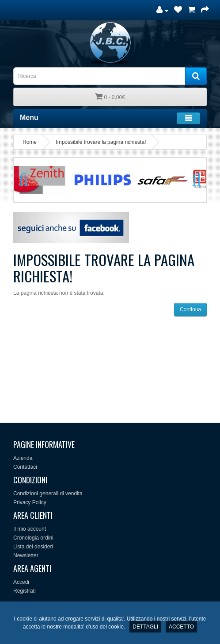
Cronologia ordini (33, 538)
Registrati (25, 591)
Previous (27, 180)
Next (193, 180)
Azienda (23, 458)
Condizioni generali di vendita (48, 494)
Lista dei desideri (33, 547)
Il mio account (30, 529)
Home (30, 142)
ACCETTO (181, 627)
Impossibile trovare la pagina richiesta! (101, 142)
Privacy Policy (30, 502)
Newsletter (26, 555)
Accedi (21, 582)
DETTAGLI (145, 627)
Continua (190, 309)
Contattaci (25, 467)
